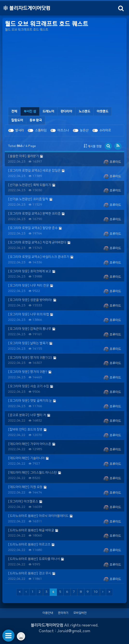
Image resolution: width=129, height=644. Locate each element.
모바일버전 (80, 613)
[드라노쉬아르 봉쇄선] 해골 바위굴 (31, 530)
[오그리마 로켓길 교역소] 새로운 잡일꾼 (34, 171)
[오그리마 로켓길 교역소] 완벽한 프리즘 (34, 214)
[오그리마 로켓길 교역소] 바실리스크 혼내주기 (39, 257)
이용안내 (48, 613)
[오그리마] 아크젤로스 (23, 502)
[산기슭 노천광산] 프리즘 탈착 (28, 199)
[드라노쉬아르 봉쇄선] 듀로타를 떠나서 (34, 559)
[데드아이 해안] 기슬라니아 (26, 458)
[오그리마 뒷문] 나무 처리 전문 (28, 286)
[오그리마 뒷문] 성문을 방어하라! (30, 300)
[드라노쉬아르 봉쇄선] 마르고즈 (29, 545)
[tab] (30, 111)
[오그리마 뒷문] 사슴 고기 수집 (28, 386)
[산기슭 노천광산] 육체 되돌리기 (30, 185)
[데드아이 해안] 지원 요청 (25, 487)
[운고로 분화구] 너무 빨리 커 (27, 415)
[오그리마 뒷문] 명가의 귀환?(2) (30, 358)
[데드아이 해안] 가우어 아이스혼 (30, 444)
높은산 (84, 130)
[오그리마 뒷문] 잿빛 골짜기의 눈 (30, 401)
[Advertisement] (64, 70)
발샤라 (20, 130)
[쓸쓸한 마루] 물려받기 (23, 156)
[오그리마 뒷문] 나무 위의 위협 (28, 314)
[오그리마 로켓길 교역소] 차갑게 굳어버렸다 (37, 243)
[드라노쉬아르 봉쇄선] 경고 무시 (30, 573)
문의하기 (63, 613)
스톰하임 (41, 130)
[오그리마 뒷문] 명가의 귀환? (28, 372)
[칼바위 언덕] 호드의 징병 (25, 430)
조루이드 (112, 162)
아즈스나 (63, 130)
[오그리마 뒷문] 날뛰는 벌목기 (28, 343)
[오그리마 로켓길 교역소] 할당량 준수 (33, 228)
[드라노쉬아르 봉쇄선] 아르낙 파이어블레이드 (38, 516)
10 (95, 592)
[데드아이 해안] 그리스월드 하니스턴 (32, 473)
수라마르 (105, 130)
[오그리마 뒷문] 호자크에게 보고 (30, 271)
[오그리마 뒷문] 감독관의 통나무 (30, 329)
